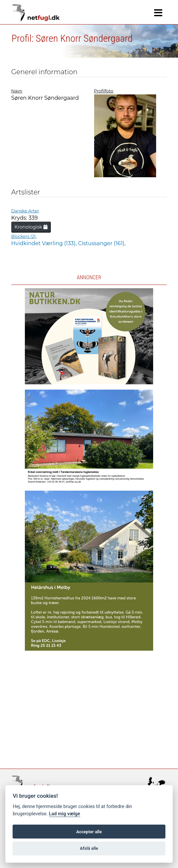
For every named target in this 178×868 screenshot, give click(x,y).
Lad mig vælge (65, 814)
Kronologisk (31, 227)
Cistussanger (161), (102, 243)
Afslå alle (89, 848)
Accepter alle (89, 832)
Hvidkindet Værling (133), (45, 243)
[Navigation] (158, 13)
